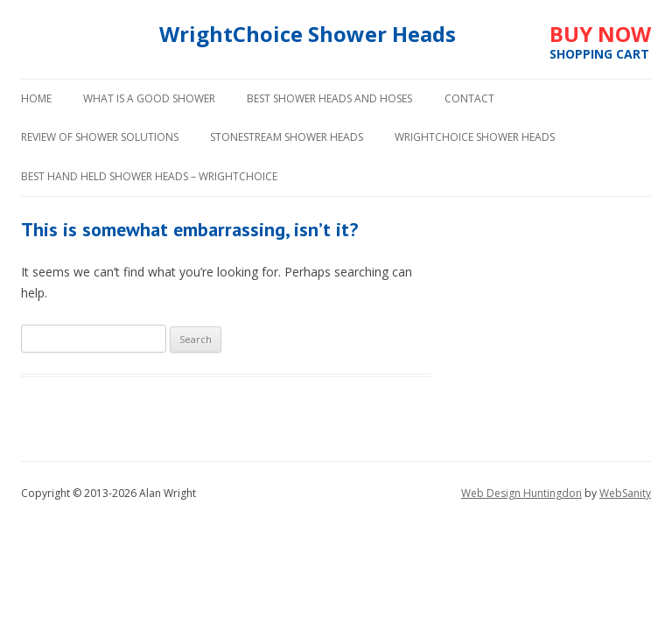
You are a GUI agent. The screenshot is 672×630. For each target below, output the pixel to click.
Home (36, 98)
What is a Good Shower (149, 98)
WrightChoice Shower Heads (308, 35)
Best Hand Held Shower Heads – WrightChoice (149, 176)
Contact (469, 98)
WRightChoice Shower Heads (475, 137)
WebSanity (625, 493)
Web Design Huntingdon (521, 493)
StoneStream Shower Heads (287, 137)
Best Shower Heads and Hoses (329, 98)
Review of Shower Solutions (100, 137)
